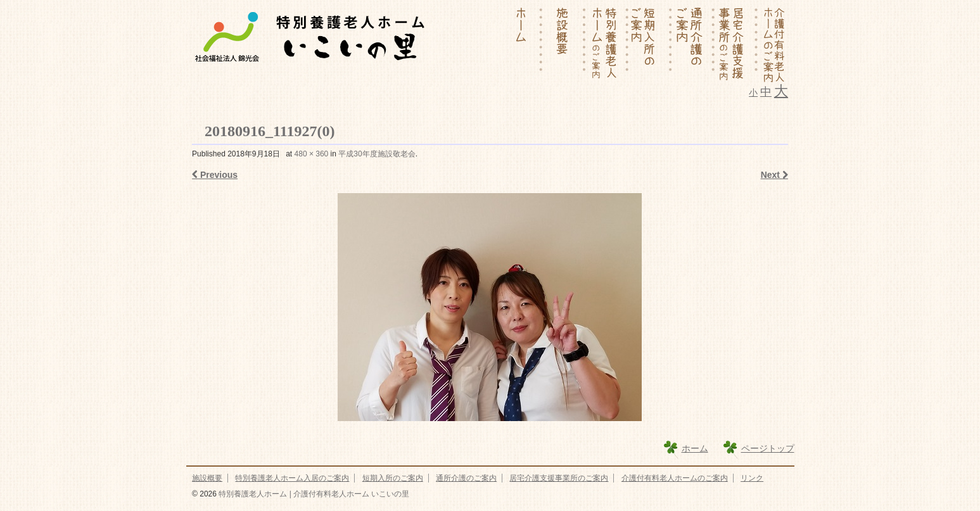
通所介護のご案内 (466, 478)
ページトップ (768, 448)
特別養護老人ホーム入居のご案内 (292, 478)
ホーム (695, 448)
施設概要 (207, 478)
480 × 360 (312, 154)
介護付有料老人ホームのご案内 (675, 478)
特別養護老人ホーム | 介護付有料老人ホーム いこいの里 (313, 494)
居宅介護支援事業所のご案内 (559, 478)
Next (774, 175)
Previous (215, 175)
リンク (752, 478)
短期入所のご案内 (393, 478)
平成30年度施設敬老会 (377, 154)
